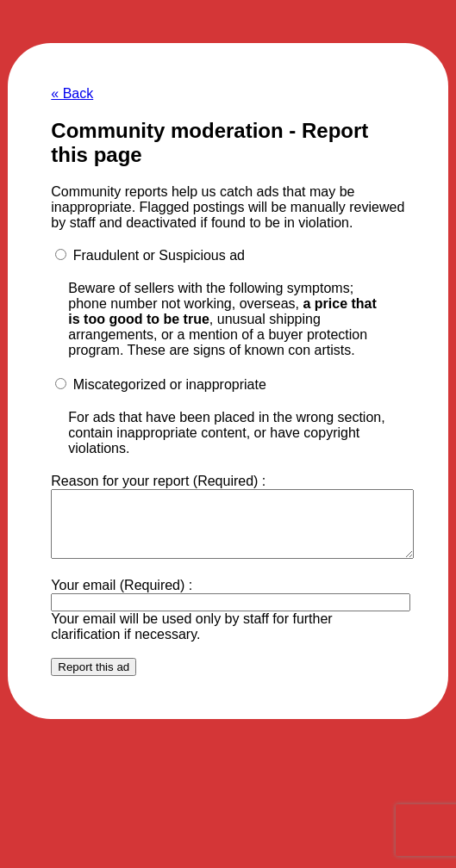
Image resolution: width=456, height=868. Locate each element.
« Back (72, 93)
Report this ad (94, 680)
